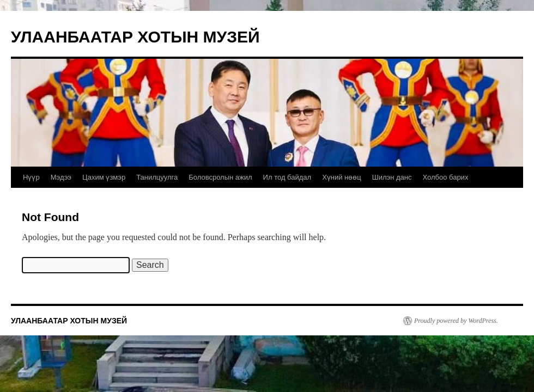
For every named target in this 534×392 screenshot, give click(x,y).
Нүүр (31, 177)
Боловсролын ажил (220, 177)
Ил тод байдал (287, 177)
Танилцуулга (157, 177)
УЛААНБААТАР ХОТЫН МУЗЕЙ (135, 37)
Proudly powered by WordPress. (456, 321)
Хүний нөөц (342, 177)
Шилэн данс (392, 177)
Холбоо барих (445, 177)
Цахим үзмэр (104, 177)
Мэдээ (61, 177)
